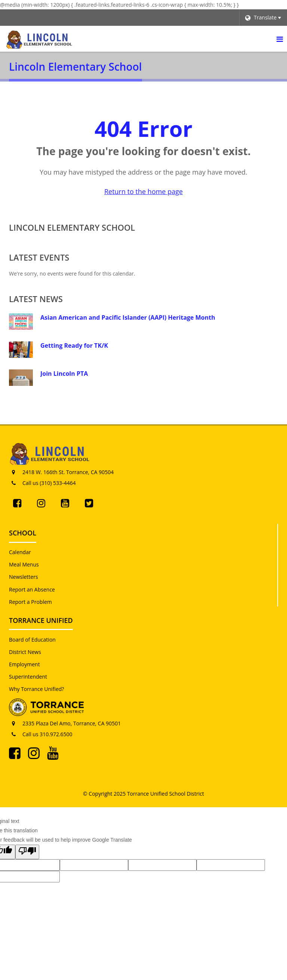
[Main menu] (280, 39)
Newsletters (24, 577)
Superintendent (28, 677)
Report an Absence (32, 589)
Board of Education (32, 640)
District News (25, 652)
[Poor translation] (27, 852)
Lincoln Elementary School (72, 227)
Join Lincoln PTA (64, 374)
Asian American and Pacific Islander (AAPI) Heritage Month (128, 317)
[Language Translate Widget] (263, 18)
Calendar (20, 552)
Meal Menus (24, 564)
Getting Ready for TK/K (74, 345)
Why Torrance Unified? (36, 689)
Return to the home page (143, 191)
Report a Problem (30, 602)
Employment (24, 664)
